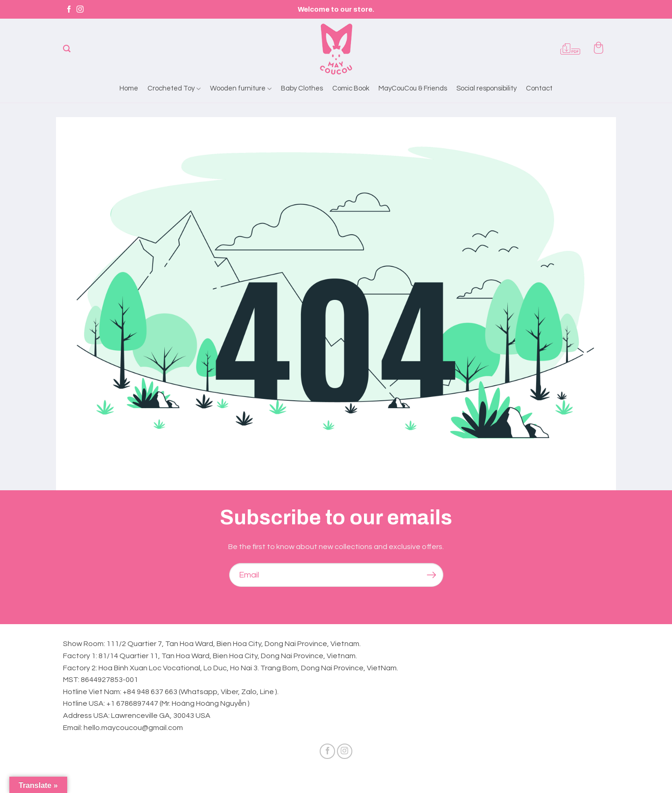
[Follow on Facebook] (69, 10)
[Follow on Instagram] (80, 10)
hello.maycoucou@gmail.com (133, 728)
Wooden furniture (241, 89)
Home (129, 88)
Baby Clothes (302, 88)
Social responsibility (486, 88)
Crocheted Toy (174, 89)
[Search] (67, 49)
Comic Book (351, 88)
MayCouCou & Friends (413, 88)
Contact (539, 88)
